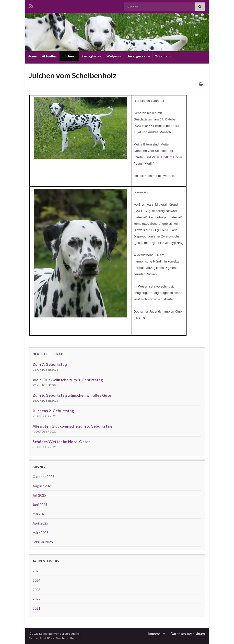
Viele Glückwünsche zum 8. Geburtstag (68, 380)
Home (32, 56)
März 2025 (41, 532)
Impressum (157, 634)
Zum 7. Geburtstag (50, 364)
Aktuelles (49, 56)
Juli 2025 (39, 495)
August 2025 (43, 486)
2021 (36, 608)
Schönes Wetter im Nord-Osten (62, 441)
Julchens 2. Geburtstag (53, 411)
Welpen (114, 56)
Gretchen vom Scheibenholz (154, 151)
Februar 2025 (43, 542)
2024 (36, 580)
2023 (36, 590)
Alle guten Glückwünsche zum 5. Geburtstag (72, 426)
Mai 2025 (40, 514)
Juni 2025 (40, 505)
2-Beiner (163, 56)
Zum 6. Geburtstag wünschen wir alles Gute (72, 395)
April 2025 (40, 523)
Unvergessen (138, 56)
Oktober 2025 (43, 477)
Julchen (69, 56)
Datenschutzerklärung (188, 634)
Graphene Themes (68, 638)
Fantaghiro (92, 56)
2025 (36, 571)
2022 (36, 599)
